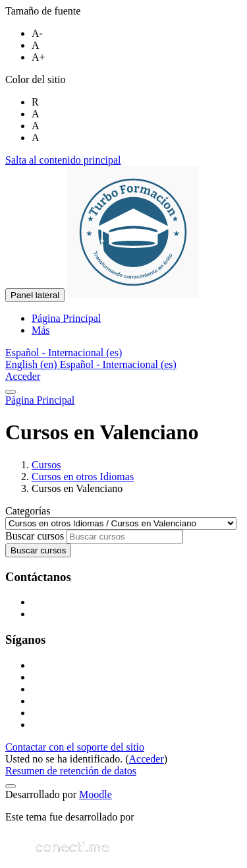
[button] (64, 353)
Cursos (46, 465)
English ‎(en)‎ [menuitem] (33, 364)
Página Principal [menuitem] (66, 318)
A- (37, 33)
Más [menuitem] (41, 330)
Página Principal (40, 400)
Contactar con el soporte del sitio (75, 747)
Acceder (23, 376)
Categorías (28, 511)
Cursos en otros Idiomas (83, 477)
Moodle (96, 794)
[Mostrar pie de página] (11, 786)
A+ (39, 57)
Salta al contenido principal (63, 160)
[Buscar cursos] (125, 537)
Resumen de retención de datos (71, 771)
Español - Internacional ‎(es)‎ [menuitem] (118, 364)
